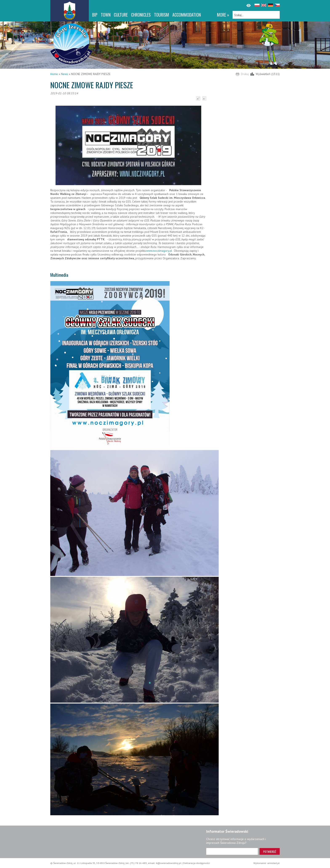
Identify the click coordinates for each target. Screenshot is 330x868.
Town (106, 15)
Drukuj (245, 74)
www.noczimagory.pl (159, 251)
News (65, 74)
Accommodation (187, 15)
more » (223, 15)
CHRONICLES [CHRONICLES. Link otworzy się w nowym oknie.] (141, 15)
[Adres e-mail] (232, 851)
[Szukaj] (256, 15)
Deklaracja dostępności (196, 863)
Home (54, 74)
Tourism (162, 15)
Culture (121, 15)
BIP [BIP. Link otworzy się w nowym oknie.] (95, 15)
